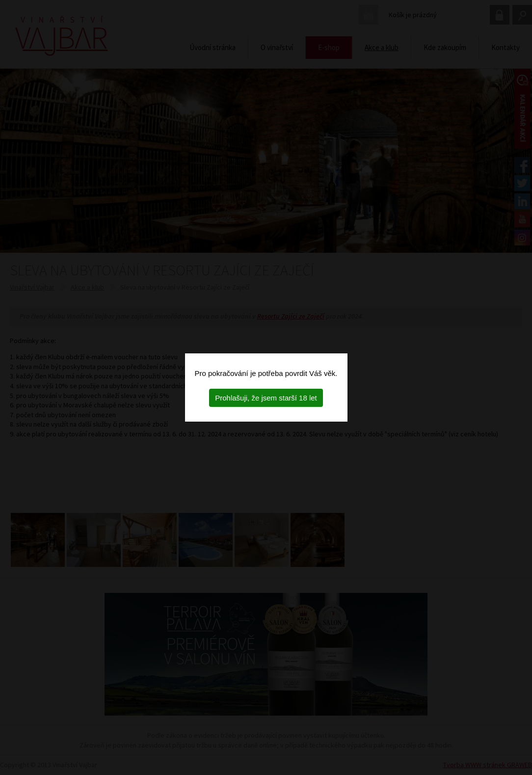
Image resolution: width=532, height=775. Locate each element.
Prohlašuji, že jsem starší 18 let (266, 398)
